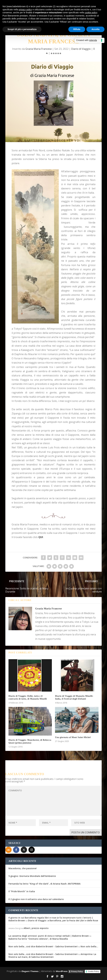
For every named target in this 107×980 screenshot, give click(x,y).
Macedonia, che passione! (23, 868)
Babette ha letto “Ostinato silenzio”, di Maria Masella (38, 939)
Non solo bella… (89, 946)
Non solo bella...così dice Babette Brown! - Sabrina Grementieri (43, 946)
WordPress (62, 971)
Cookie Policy (93, 971)
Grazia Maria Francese (39, 49)
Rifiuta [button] (77, 29)
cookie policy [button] (91, 13)
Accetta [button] (95, 29)
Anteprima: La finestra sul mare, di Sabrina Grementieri (52, 956)
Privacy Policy (77, 971)
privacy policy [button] (25, 10)
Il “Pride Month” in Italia (22, 891)
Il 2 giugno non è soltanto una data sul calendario (36, 899)
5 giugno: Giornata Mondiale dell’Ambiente (32, 876)
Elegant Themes (30, 971)
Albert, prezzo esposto (36, 928)
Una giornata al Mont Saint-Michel (73, 737)
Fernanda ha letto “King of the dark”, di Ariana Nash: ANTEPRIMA (44, 884)
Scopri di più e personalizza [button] (22, 29)
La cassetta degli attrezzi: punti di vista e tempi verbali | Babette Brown (49, 936)
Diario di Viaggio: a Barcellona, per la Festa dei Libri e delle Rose (63, 920)
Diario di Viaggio (81, 49)
